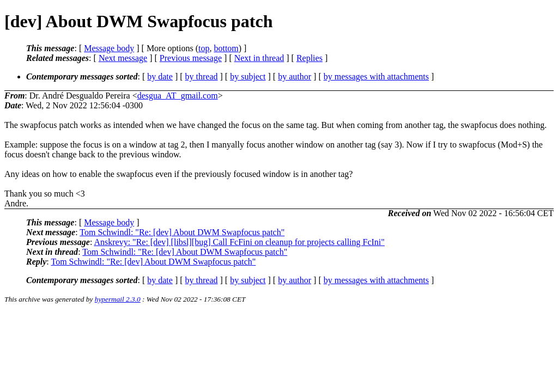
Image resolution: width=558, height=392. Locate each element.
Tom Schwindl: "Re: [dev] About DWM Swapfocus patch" (182, 232)
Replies (310, 58)
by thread (202, 76)
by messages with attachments (376, 76)
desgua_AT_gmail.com (178, 96)
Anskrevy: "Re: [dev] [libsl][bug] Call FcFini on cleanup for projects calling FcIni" (239, 242)
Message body (109, 48)
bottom (226, 48)
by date (160, 76)
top (204, 48)
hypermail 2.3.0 (118, 299)
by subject (248, 76)
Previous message (191, 58)
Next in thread (259, 58)
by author (295, 76)
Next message (123, 58)
